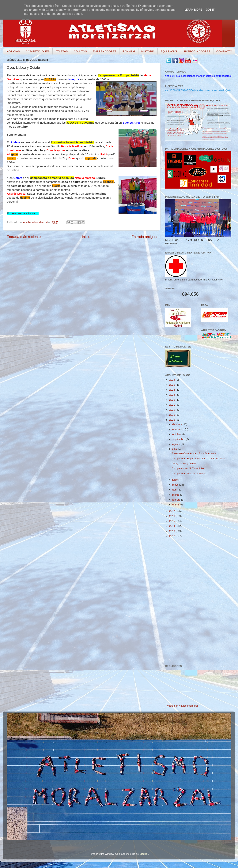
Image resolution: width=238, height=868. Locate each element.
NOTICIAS (13, 51)
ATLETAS (62, 51)
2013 (172, 531)
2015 (172, 521)
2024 (172, 390)
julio (175, 449)
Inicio (86, 237)
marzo (176, 495)
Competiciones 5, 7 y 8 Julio (188, 468)
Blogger (144, 854)
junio (175, 480)
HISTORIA (148, 51)
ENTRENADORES (105, 51)
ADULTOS (80, 51)
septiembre (179, 439)
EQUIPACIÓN (169, 51)
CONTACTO (224, 51)
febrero (177, 500)
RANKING (129, 51)
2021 (172, 405)
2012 (172, 536)
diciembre (178, 424)
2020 (172, 410)
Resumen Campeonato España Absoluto (195, 453)
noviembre (179, 429)
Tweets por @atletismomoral (181, 706)
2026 (172, 380)
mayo (176, 485)
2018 (172, 420)
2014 (172, 526)
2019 (172, 415)
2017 (172, 511)
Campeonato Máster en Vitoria (189, 473)
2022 (172, 400)
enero (176, 505)
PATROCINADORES (197, 51)
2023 (172, 395)
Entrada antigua (144, 237)
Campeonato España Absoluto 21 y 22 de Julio (198, 458)
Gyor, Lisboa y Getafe (184, 463)
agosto (176, 444)
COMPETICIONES (38, 51)
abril (175, 490)
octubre (177, 434)
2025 (172, 385)
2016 (172, 516)
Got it (210, 10)
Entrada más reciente (24, 237)
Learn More (193, 10)
